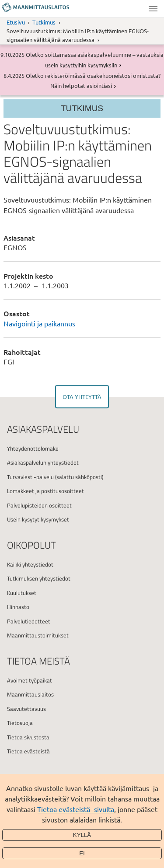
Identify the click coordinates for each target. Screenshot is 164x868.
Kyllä (82, 835)
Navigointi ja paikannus (39, 323)
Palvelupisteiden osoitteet (39, 505)
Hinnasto (18, 607)
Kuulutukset (22, 593)
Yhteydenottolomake (33, 448)
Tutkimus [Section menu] (82, 108)
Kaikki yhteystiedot (30, 564)
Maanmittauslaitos (30, 694)
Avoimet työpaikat (30, 680)
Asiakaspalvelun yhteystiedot (43, 462)
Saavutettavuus (26, 709)
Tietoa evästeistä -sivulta (76, 809)
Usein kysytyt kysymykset (38, 519)
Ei (82, 853)
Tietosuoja (20, 723)
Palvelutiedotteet (29, 621)
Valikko (153, 9)
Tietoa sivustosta (28, 737)
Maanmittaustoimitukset (38, 635)
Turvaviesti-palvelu (30, 477)
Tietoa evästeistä (28, 751)
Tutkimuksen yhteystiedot (39, 578)
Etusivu (16, 22)
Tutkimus (44, 22)
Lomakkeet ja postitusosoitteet (45, 491)
